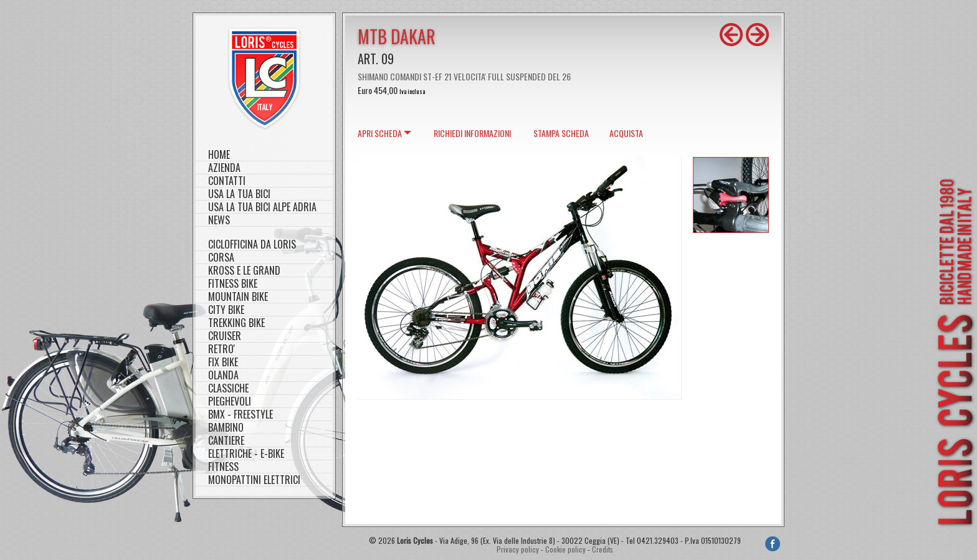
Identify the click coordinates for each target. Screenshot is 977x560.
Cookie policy (565, 549)
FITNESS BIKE (233, 284)
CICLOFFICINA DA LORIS (252, 244)
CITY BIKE (226, 310)
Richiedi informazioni (472, 133)
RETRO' (222, 349)
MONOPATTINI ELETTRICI (254, 480)
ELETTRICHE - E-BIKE (246, 454)
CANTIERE (226, 441)
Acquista (626, 133)
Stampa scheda (561, 133)
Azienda (224, 168)
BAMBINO (226, 428)
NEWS (219, 220)
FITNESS (223, 467)
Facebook (773, 544)
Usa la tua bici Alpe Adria (262, 207)
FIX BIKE (223, 362)
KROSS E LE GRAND (244, 271)
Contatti (227, 181)
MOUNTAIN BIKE (238, 297)
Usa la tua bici (239, 194)
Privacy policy (518, 549)
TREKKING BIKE (236, 323)
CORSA (221, 258)
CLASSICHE (228, 388)
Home (219, 155)
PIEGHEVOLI (230, 401)
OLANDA (223, 375)
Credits (603, 549)
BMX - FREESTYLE (241, 415)
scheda (380, 133)
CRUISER (225, 336)
